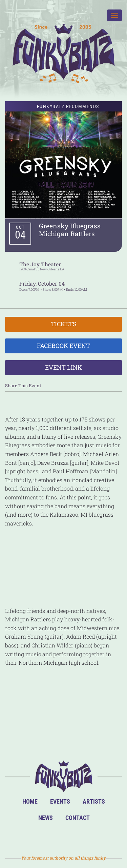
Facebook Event (63, 346)
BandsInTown (31, 837)
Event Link (63, 367)
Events (60, 801)
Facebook (53, 837)
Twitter (75, 837)
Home (30, 801)
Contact (78, 818)
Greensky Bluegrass (70, 226)
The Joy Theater (40, 264)
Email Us (96, 837)
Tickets (64, 324)
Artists (94, 801)
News (46, 818)
